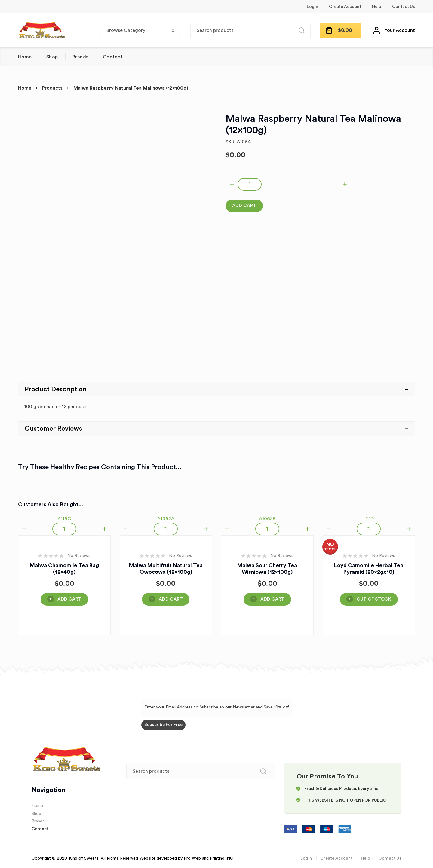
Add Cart (244, 206)
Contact (113, 57)
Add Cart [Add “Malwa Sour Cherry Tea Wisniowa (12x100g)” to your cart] (272, 599)
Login (312, 7)
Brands (80, 57)
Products (52, 88)
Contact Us (404, 7)
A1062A (166, 519)
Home (25, 57)
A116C (64, 519)
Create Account (345, 7)
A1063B (267, 519)
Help (377, 7)
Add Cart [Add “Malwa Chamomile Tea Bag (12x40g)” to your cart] (69, 599)
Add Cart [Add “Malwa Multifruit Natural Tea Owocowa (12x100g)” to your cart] (171, 599)
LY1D (369, 519)
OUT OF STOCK (374, 599)
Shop (52, 57)
